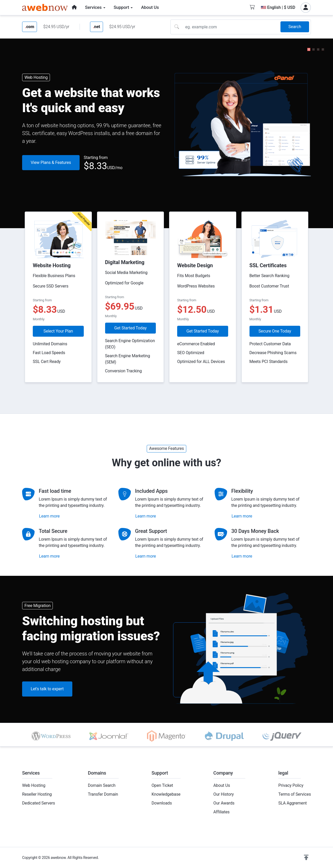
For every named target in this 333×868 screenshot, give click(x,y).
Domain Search (102, 785)
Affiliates (221, 812)
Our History (223, 794)
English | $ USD (278, 7)
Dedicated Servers (39, 803)
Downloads (162, 803)
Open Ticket (162, 785)
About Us (222, 785)
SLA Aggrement (293, 803)
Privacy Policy (291, 785)
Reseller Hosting (37, 794)
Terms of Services (295, 794)
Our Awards (224, 803)
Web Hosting (34, 785)
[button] (309, 49)
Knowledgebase (166, 794)
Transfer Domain (103, 794)
